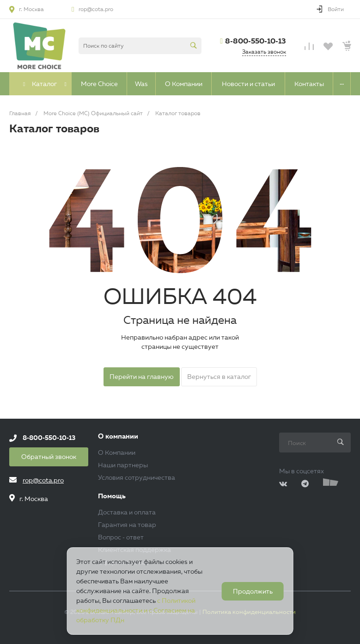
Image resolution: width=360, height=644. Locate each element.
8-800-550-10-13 (256, 41)
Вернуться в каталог (219, 377)
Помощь (112, 496)
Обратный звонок (49, 457)
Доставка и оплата (127, 512)
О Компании (117, 452)
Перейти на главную (142, 377)
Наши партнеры (123, 465)
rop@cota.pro (96, 9)
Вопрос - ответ (121, 537)
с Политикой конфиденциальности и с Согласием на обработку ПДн (136, 610)
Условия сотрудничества (137, 477)
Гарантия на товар (127, 525)
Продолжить (253, 591)
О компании (118, 437)
